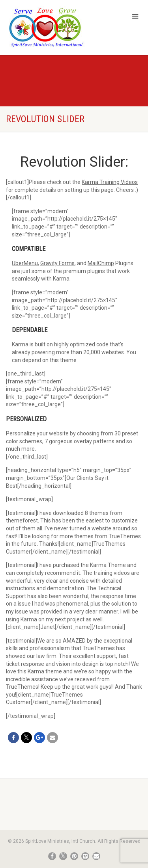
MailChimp (101, 263)
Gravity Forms (57, 263)
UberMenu (25, 263)
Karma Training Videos (110, 182)
